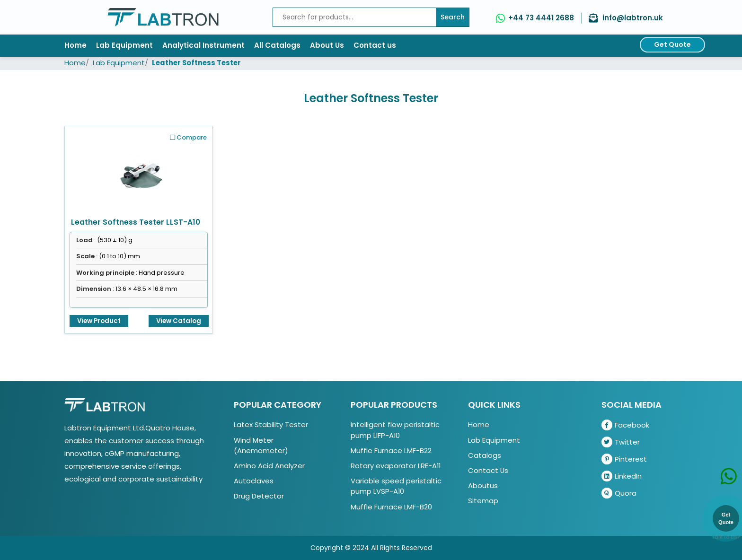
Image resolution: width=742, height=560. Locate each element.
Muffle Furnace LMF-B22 (391, 451)
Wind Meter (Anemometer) (261, 445)
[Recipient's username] (354, 17)
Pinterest (624, 459)
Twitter (621, 442)
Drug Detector (259, 496)
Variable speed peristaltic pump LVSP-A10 (396, 486)
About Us (327, 45)
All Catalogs (277, 45)
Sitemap (483, 501)
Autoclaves (254, 481)
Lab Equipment (124, 45)
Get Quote (672, 44)
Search (453, 17)
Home (75, 45)
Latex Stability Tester (271, 424)
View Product (99, 321)
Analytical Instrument (203, 45)
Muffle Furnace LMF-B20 (391, 507)
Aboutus (483, 486)
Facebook (625, 425)
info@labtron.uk (633, 18)
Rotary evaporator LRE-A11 (396, 466)
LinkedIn (622, 476)
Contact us (375, 45)
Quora (619, 493)
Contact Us (488, 470)
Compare (188, 137)
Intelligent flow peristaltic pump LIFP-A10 (395, 430)
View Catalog (179, 321)
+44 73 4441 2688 (541, 18)
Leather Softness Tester (196, 63)
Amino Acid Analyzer (269, 466)
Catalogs (485, 455)
